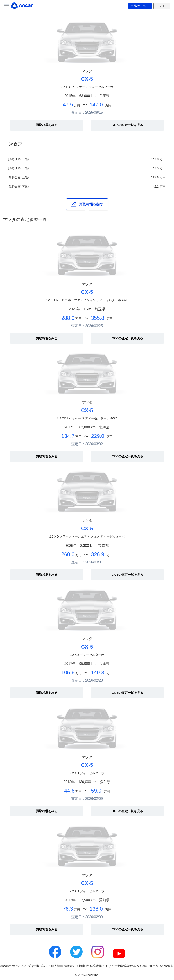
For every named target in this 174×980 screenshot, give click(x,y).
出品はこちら (140, 6)
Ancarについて (10, 966)
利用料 (154, 966)
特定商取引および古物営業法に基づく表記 (119, 966)
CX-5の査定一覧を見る (127, 125)
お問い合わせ (41, 966)
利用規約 (83, 966)
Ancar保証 (167, 966)
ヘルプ (26, 966)
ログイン (162, 6)
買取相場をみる (47, 125)
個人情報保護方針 (63, 966)
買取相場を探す (87, 204)
